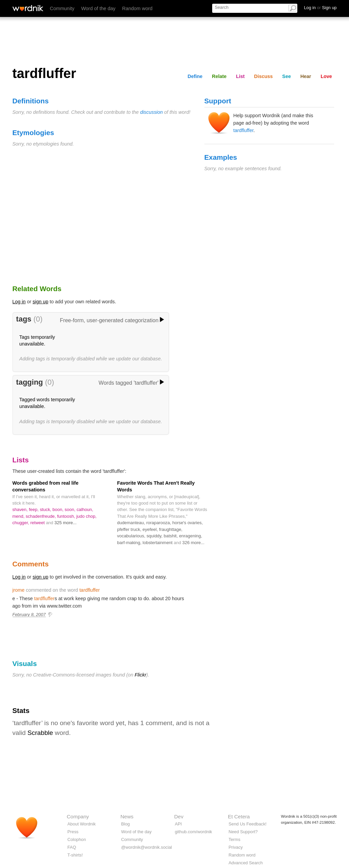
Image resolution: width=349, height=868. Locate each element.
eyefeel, (151, 529)
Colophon (77, 839)
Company (78, 816)
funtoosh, (67, 516)
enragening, (191, 536)
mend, (19, 516)
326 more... (193, 543)
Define (195, 76)
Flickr (141, 675)
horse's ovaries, (188, 523)
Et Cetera (239, 816)
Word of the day (98, 8)
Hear (306, 76)
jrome (19, 590)
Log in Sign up (320, 8)
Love (326, 76)
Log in (19, 302)
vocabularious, (132, 536)
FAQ (72, 847)
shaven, (21, 509)
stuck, (46, 509)
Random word (138, 8)
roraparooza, (159, 523)
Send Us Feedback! (248, 824)
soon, (70, 509)
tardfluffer (244, 130)
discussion (152, 112)
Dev (179, 816)
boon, (58, 509)
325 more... (66, 523)
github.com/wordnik (194, 832)
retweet (38, 523)
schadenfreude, (41, 516)
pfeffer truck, (130, 529)
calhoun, (85, 509)
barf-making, (130, 543)
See (286, 76)
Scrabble (40, 733)
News (127, 816)
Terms (235, 839)
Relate (219, 76)
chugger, (21, 523)
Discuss (263, 76)
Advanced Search (246, 863)
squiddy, (155, 536)
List (241, 76)
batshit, (171, 536)
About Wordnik (82, 824)
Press (73, 832)
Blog (126, 824)
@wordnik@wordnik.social (147, 847)
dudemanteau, (132, 523)
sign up (41, 302)
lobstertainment (158, 543)
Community (62, 8)
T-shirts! (75, 855)
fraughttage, (171, 529)
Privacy (236, 847)
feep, (34, 509)
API (179, 824)
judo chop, (86, 516)
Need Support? (243, 832)
